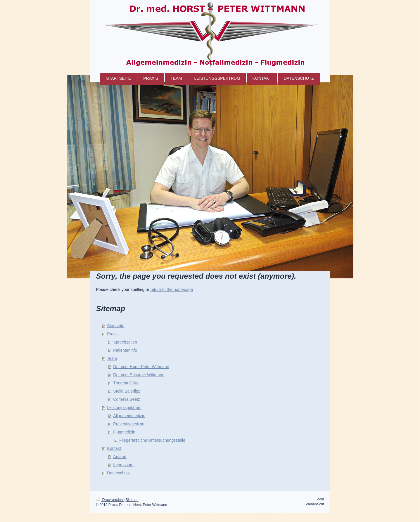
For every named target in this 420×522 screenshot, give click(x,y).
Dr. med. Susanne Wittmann (139, 375)
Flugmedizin (124, 432)
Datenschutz (118, 473)
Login (320, 499)
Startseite (116, 326)
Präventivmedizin (129, 424)
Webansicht (315, 504)
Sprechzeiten (125, 342)
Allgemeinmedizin (129, 416)
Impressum (123, 465)
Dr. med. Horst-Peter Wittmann (141, 367)
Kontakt (114, 448)
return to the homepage (172, 289)
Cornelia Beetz (127, 399)
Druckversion (110, 500)
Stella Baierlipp (127, 391)
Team (112, 358)
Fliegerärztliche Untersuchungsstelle (152, 440)
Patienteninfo (125, 350)
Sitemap (132, 500)
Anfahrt (120, 457)
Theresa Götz (126, 383)
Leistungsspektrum (124, 407)
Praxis (113, 334)
